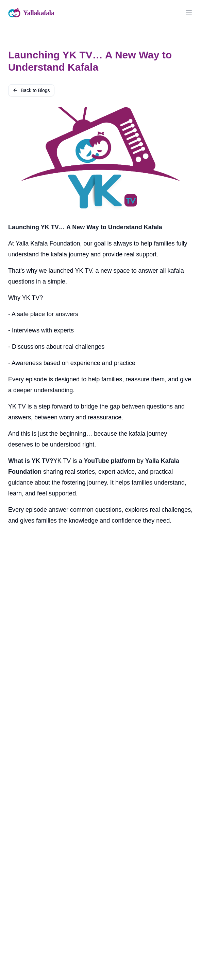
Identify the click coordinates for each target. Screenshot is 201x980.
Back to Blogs (31, 90)
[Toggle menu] (189, 13)
